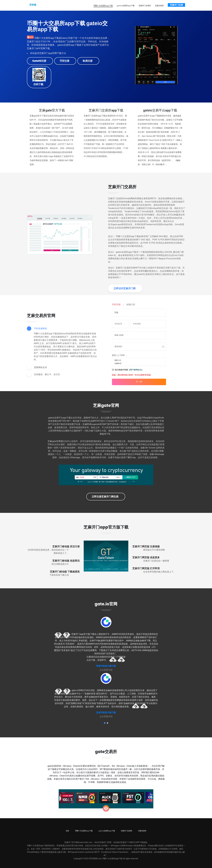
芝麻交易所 (159, 5)
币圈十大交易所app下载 (103, 5)
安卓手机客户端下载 (106, 712)
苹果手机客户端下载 (106, 666)
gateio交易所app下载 (126, 5)
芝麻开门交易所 (145, 5)
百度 (67, 830)
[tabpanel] (106, 644)
